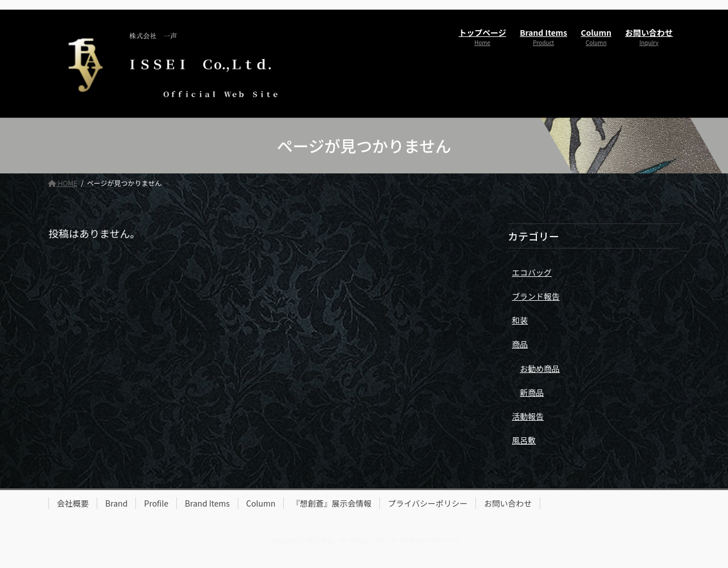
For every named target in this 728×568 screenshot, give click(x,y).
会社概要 (73, 503)
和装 (520, 320)
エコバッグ (532, 272)
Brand (116, 503)
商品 (520, 344)
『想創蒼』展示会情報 (332, 503)
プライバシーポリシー (428, 503)
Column (261, 503)
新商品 (532, 392)
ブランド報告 (536, 296)
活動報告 (528, 416)
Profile (156, 503)
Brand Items (207, 503)
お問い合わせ (508, 503)
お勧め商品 (540, 368)
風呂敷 (524, 440)
